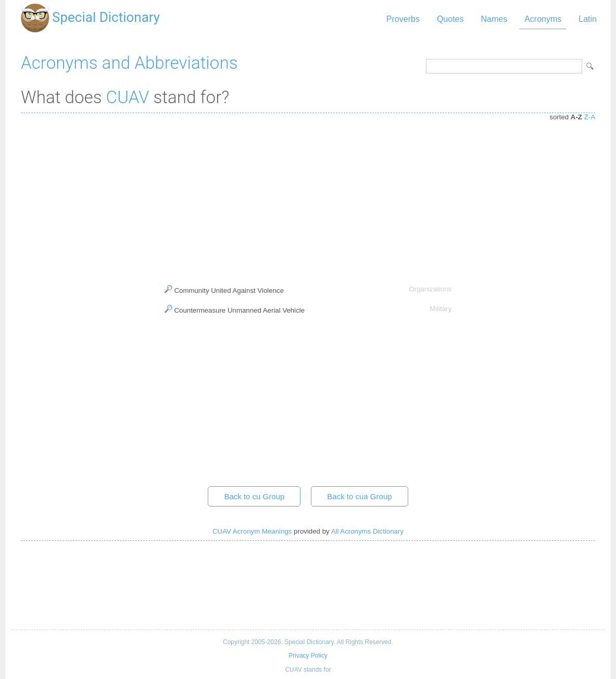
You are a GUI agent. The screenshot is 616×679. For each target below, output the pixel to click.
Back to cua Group (359, 496)
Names (494, 19)
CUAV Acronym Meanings (252, 531)
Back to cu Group (254, 496)
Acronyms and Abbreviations (129, 63)
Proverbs (403, 19)
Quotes (450, 19)
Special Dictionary (106, 17)
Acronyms (543, 19)
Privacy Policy (308, 656)
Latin (588, 19)
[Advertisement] (308, 196)
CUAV (128, 97)
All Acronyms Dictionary (367, 531)
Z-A (590, 117)
